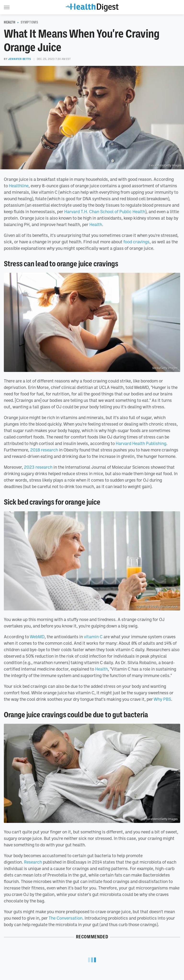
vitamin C (93, 637)
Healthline (19, 186)
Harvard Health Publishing (141, 443)
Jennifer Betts (20, 59)
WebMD (37, 637)
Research (33, 862)
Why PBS (162, 699)
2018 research (44, 450)
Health (10, 22)
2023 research (38, 467)
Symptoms (29, 22)
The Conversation (66, 918)
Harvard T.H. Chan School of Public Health (105, 211)
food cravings (136, 242)
